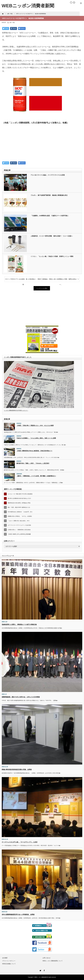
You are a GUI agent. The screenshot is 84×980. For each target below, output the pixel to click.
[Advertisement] (42, 143)
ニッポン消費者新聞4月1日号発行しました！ (16, 410)
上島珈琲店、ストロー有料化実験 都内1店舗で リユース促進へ (52, 236)
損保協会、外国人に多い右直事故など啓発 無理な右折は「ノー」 (61, 280)
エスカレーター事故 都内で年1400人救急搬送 (20, 494)
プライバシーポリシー (9, 961)
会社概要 (5, 958)
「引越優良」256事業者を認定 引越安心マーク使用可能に (50, 216)
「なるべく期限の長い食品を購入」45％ (19, 521)
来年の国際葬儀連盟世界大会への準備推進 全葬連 (18, 914)
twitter (71, 3)
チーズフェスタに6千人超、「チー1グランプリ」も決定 (20, 842)
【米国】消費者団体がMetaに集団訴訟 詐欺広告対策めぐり (34, 451)
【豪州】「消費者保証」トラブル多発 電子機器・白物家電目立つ (36, 476)
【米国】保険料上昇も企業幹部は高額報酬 (19, 534)
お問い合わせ (46, 958)
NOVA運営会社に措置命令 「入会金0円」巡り (20, 512)
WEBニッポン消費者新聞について (53, 961)
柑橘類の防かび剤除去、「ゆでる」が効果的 (20, 516)
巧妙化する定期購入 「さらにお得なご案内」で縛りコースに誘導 (36, 438)
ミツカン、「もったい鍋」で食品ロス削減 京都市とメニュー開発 (52, 256)
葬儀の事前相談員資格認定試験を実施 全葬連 (17, 769)
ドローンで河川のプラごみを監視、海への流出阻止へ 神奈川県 (23, 280)
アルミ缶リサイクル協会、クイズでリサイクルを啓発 (48, 175)
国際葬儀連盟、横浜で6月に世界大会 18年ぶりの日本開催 (21, 697)
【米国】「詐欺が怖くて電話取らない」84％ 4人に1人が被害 (35, 426)
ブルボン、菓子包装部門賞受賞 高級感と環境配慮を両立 (49, 195)
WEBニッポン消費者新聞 (41, 977)
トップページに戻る (42, 288)
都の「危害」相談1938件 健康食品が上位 (19, 507)
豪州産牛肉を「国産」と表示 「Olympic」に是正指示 (33, 463)
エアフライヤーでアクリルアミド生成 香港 (19, 525)
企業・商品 (12, 22)
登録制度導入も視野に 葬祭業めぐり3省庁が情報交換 (19, 624)
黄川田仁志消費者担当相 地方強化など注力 (19, 498)
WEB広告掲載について (9, 964)
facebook (74, 3)
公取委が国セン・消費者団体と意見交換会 (19, 530)
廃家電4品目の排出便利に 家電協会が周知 (19, 503)
